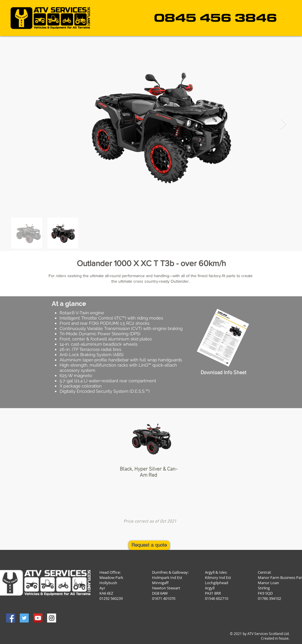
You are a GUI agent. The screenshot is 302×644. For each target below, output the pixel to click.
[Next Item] (284, 124)
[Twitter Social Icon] (24, 618)
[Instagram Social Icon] (52, 618)
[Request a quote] (149, 545)
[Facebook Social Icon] (11, 618)
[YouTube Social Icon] (38, 618)
